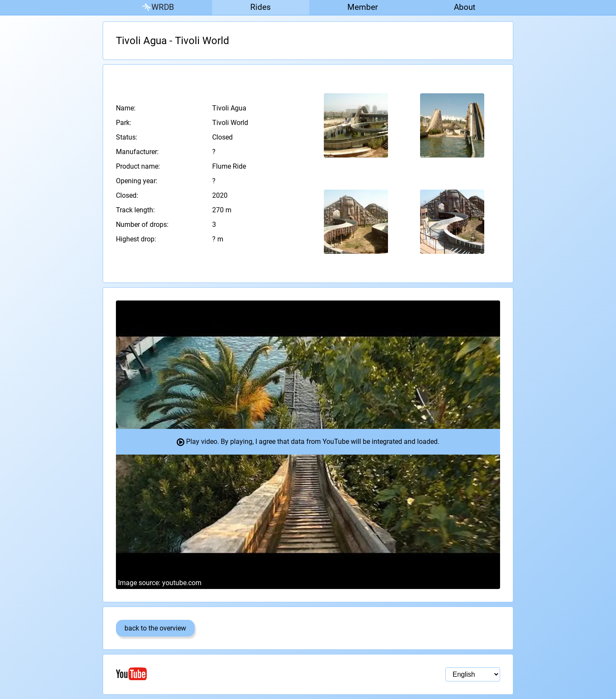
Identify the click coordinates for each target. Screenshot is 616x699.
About (465, 7)
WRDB (157, 7)
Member (363, 7)
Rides (261, 7)
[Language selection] (473, 674)
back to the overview (155, 628)
